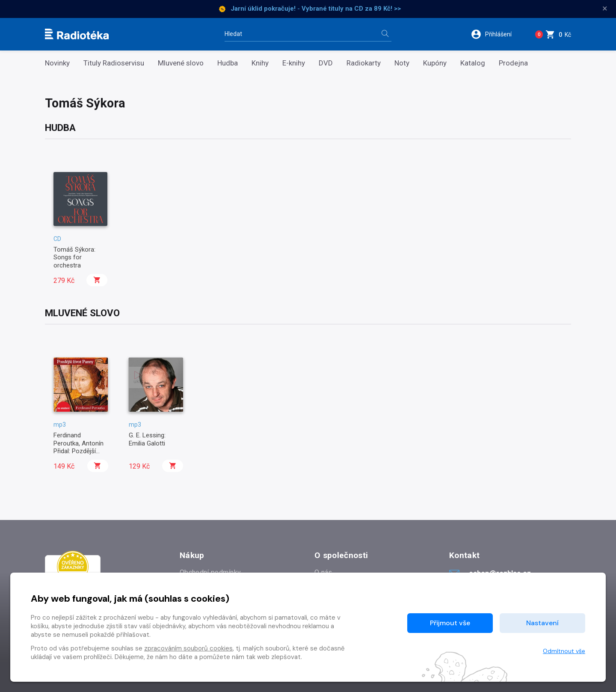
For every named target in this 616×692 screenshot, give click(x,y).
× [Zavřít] (605, 9)
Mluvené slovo (181, 63)
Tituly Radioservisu (114, 63)
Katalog (473, 63)
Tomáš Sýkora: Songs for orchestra (74, 257)
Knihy (260, 63)
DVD (326, 63)
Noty (402, 63)
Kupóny (435, 63)
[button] (496, 34)
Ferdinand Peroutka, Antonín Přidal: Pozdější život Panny (78, 447)
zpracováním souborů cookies (188, 648)
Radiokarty (364, 63)
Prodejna (513, 63)
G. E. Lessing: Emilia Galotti (147, 439)
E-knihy (294, 63)
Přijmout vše (450, 623)
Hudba (228, 63)
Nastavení (542, 623)
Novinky (57, 63)
